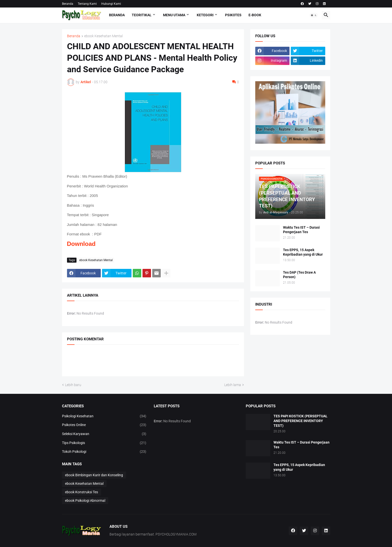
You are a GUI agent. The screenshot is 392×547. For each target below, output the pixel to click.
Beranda (68, 4)
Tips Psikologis (104, 443)
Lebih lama (233, 385)
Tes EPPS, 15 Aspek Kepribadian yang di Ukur (303, 252)
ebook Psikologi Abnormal (85, 501)
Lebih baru (73, 385)
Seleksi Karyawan (104, 434)
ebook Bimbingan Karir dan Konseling (94, 475)
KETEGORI (205, 15)
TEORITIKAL (142, 15)
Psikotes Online (104, 425)
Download (81, 244)
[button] (314, 15)
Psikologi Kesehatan (104, 416)
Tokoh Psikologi (104, 452)
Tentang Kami (87, 4)
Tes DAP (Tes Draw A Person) (299, 275)
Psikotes (233, 15)
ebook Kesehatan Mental (103, 36)
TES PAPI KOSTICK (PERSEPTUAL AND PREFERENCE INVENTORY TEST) (300, 421)
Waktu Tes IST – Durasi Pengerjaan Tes (301, 230)
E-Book (255, 15)
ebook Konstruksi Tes (81, 492)
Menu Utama (174, 15)
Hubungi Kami (111, 4)
